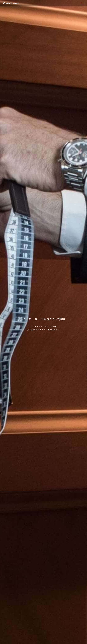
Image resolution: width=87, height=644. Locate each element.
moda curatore (11, 3)
